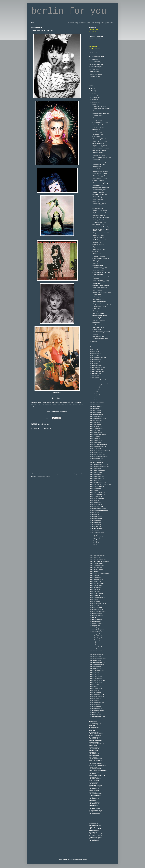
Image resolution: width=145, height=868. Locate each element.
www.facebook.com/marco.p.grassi (100, 466)
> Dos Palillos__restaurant (99, 240)
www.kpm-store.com (96, 527)
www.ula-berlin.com (96, 692)
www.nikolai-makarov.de (97, 579)
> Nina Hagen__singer (98, 313)
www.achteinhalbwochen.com (98, 358)
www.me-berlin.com (96, 557)
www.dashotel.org (95, 436)
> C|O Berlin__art (96, 242)
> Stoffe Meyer (96, 334)
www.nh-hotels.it (95, 575)
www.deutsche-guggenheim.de (98, 445)
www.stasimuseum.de (95, 809)
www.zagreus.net (95, 713)
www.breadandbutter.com (97, 390)
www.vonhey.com (95, 705)
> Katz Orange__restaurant (99, 327)
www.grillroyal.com (95, 490)
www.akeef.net (94, 364)
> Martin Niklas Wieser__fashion (100, 218)
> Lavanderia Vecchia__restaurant (101, 272)
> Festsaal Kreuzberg (97, 120)
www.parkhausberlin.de (97, 593)
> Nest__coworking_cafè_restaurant (101, 157)
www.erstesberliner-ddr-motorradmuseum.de (97, 459)
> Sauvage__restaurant (98, 245)
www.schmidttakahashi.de (97, 636)
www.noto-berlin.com (96, 581)
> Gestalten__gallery (97, 116)
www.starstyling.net (95, 660)
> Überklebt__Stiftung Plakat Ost (100, 285)
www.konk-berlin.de (96, 521)
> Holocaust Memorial (98, 130)
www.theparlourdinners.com (98, 680)
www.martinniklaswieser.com (98, 555)
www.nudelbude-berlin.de (97, 583)
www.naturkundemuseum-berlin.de (100, 573)
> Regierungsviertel (97, 247)
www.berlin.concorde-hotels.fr (98, 380)
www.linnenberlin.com (96, 543)
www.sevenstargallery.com (97, 646)
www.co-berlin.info (95, 430)
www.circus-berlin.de (96, 424)
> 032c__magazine (97, 297)
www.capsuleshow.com (96, 414)
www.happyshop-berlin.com (98, 494)
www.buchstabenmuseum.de (98, 392)
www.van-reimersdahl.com (97, 697)
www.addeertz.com (95, 362)
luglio (94, 342)
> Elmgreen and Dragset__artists (101, 233)
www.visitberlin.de (95, 701)
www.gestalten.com (95, 488)
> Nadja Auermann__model (99, 190)
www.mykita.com (95, 571)
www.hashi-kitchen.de (96, 496)
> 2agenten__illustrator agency (100, 162)
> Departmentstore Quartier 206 (100, 113)
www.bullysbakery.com (96, 394)
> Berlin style (95, 311)
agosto (94, 104)
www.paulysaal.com (96, 600)
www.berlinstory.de (94, 749)
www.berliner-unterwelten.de (96, 744)
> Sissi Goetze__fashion (98, 206)
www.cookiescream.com (97, 432)
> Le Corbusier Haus (97, 208)
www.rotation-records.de (97, 624)
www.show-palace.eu (96, 648)
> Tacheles (95, 111)
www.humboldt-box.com (97, 507)
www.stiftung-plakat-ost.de (97, 664)
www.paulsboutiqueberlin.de (98, 598)
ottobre (94, 100)
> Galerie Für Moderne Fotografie (101, 109)
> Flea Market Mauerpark (98, 127)
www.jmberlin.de (95, 515)
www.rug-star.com (95, 626)
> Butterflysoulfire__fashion (99, 155)
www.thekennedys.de (96, 678)
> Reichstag (95, 263)
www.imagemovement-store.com (99, 511)
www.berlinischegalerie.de (97, 386)
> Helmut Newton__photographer (101, 188)
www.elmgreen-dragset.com (98, 455)
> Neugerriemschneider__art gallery (101, 304)
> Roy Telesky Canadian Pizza (100, 213)
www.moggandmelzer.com (97, 569)
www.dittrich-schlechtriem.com (98, 446)
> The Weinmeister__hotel (99, 222)
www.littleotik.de (95, 545)
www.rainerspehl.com (96, 608)
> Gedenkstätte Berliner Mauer (100, 339)
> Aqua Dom (95, 252)
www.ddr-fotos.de (95, 438)
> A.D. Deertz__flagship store (100, 194)
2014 (92, 88)
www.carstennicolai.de (96, 416)
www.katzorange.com (96, 519)
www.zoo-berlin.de (94, 841)
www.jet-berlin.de (95, 513)
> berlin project (96, 160)
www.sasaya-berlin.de (96, 632)
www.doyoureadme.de (96, 453)
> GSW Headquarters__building (100, 281)
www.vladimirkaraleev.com (97, 703)
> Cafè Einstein (96, 137)
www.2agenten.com (96, 354)
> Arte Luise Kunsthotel (98, 325)
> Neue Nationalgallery (98, 270)
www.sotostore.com (96, 656)
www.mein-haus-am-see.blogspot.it (100, 561)
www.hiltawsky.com (95, 502)
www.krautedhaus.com (96, 529)
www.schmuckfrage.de (96, 638)
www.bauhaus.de (95, 376)
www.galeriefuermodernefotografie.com (101, 484)
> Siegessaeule (96, 118)
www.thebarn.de (95, 672)
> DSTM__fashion (97, 201)
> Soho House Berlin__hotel (99, 141)
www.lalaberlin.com (95, 531)
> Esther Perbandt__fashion (99, 174)
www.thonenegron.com (96, 682)
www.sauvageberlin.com (97, 634)
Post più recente (36, 474)
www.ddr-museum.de (96, 440)
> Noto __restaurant (97, 290)
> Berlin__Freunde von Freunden (101, 148)
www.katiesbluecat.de (96, 517)
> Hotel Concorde (97, 283)
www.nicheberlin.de (95, 577)
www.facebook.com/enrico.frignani (99, 464)
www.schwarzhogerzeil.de (97, 640)
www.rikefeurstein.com (96, 620)
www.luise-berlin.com (96, 547)
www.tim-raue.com (95, 684)
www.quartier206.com (96, 606)
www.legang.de (94, 535)
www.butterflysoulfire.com (97, 396)
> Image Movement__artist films (100, 258)
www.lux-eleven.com (96, 549)
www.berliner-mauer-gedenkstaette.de (100, 384)
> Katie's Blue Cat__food (98, 249)
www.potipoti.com (95, 601)
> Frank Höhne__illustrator (99, 106)
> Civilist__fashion (97, 309)
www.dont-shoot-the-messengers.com (100, 451)
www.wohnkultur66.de (96, 709)
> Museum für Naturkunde (99, 125)
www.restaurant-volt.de (96, 614)
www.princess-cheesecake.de (98, 604)
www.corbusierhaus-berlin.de (98, 434)
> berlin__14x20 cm (97, 169)
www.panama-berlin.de (96, 591)
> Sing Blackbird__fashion (99, 150)
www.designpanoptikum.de (97, 443)
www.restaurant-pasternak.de (98, 612)
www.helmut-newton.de (95, 779)
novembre (95, 97)
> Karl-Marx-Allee (96, 329)
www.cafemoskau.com (96, 406)
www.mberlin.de (93, 784)
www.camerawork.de (96, 410)
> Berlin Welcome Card (98, 336)
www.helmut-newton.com (97, 499)
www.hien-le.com (95, 501)
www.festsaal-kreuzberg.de (97, 470)
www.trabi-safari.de (95, 686)
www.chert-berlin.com (96, 420)
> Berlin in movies (97, 254)
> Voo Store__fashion (98, 153)
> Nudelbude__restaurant (99, 215)
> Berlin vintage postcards (99, 302)
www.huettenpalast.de (96, 505)
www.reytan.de (94, 618)
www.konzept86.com (96, 523)
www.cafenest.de (95, 408)
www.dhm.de (92, 774)
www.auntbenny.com (96, 374)
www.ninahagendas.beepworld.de (57, 411)
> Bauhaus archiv (96, 167)
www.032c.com (94, 350)
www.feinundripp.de (96, 468)
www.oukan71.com (95, 589)
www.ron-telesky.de (95, 622)
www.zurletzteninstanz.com (98, 717)
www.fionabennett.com (96, 472)
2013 (92, 91)
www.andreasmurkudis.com (98, 368)
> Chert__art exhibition (98, 238)
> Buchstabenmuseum (98, 235)
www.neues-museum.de (95, 794)
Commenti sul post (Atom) (43, 477)
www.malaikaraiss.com (96, 551)
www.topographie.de (94, 814)
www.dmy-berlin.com (96, 449)
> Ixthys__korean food (98, 144)
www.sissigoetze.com (96, 650)
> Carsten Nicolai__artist (98, 164)
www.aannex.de (95, 356)
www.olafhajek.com (95, 587)
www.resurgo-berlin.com (97, 616)
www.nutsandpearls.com (97, 585)
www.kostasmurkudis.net (97, 525)
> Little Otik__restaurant (98, 320)
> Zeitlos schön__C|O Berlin (99, 139)
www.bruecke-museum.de (96, 759)
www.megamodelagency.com (98, 559)
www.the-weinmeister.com (97, 670)
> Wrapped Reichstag (98, 265)
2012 (92, 93)
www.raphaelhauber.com (97, 610)
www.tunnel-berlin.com (96, 688)
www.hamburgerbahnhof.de (98, 492)
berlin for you (69, 11)
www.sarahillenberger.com (97, 630)
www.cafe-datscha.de (96, 400)
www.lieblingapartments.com (98, 539)
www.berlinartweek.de (96, 382)
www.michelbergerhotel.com (98, 565)
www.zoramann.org (95, 715)
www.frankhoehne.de (96, 480)
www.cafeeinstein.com (96, 404)
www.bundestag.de (94, 804)
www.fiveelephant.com (96, 474)
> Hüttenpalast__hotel (98, 185)
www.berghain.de (95, 378)
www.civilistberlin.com (96, 426)
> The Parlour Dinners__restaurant (101, 123)
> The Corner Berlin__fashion (100, 268)
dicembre (95, 95)
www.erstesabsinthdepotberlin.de (99, 457)
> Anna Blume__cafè (97, 134)
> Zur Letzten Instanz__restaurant (101, 332)
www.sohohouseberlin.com (97, 654)
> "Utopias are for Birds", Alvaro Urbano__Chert (100, 230)
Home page (57, 474)
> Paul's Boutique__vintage (99, 306)
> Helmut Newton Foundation (100, 316)
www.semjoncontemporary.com (99, 642)
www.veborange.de (95, 699)
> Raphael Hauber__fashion (99, 146)
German (52, 402)
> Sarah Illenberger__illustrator (100, 171)
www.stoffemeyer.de (96, 666)
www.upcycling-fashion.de (97, 694)
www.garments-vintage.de (97, 486)
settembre (95, 102)
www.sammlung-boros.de (97, 628)
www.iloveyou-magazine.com (98, 509)
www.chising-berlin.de (96, 422)
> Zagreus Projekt (97, 295)
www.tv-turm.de (94, 690)
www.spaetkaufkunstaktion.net (98, 658)
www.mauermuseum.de (95, 769)
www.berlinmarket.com (96, 388)
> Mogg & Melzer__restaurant (100, 178)
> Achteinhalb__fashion (98, 318)
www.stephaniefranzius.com (98, 662)
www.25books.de (95, 352)
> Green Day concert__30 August (101, 183)
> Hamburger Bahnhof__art (99, 220)
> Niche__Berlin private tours (99, 288)
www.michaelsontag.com (97, 563)
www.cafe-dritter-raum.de (97, 402)
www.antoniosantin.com (97, 370)
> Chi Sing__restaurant (98, 181)
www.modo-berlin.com (96, 567)
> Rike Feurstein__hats (98, 299)
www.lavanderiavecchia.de (97, 533)
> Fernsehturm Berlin (97, 275)
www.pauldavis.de (95, 595)
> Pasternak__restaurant (98, 256)
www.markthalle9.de (96, 553)
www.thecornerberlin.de (97, 676)
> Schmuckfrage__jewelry (99, 204)
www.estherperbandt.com (97, 462)
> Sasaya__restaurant (98, 192)
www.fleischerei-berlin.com (97, 476)
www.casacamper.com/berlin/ (98, 418)
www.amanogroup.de (96, 366)
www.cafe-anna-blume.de (97, 398)
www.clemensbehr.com (96, 428)
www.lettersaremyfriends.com (98, 537)
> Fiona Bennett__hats (98, 225)
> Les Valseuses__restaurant (100, 132)
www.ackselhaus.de (96, 360)
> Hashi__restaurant (97, 199)
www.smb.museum (95, 652)
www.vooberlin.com (95, 707)
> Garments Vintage (97, 197)
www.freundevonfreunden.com (98, 482)
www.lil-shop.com (95, 541)
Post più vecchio (78, 474)
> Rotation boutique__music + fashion (102, 292)
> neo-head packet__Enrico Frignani (101, 227)
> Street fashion (96, 323)
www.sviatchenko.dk (96, 668)
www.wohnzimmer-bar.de (97, 711)
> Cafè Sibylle (96, 261)
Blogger (85, 859)
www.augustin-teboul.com (97, 372)
